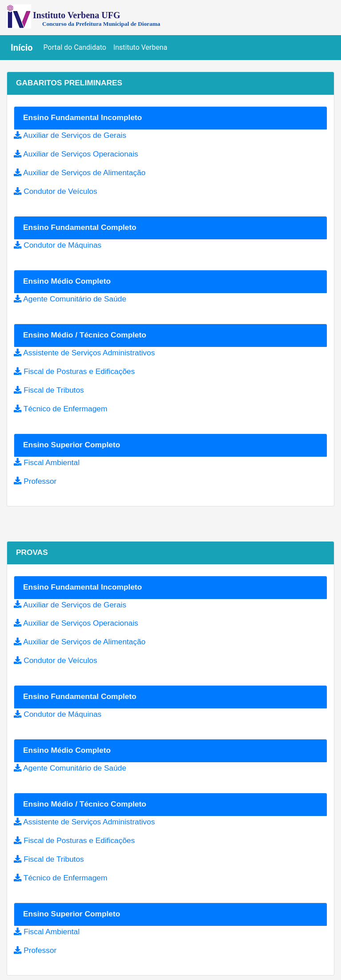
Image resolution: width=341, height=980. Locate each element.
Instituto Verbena (140, 47)
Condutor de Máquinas (62, 245)
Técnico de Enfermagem (65, 409)
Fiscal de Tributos (54, 390)
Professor (40, 481)
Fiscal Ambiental (52, 462)
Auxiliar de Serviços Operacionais (81, 154)
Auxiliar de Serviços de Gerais (75, 135)
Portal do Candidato (77, 47)
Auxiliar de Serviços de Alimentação (84, 173)
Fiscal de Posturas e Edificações (79, 371)
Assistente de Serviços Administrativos (89, 353)
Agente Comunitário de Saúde (75, 299)
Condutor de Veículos (60, 191)
